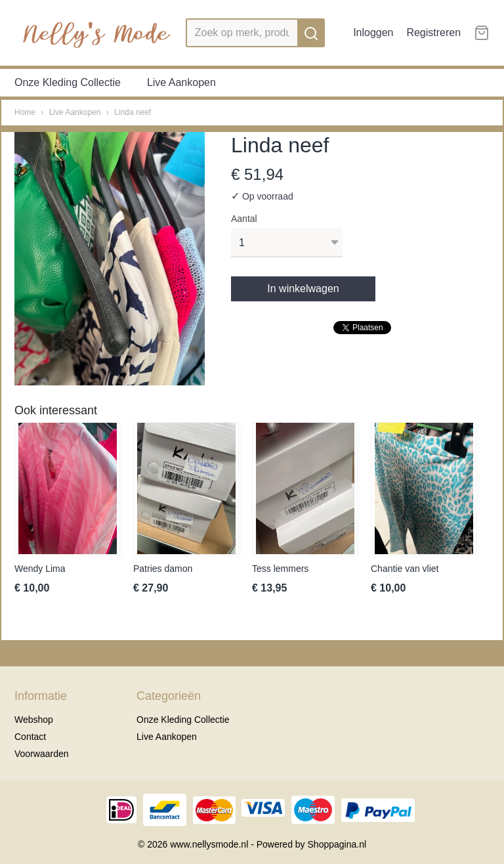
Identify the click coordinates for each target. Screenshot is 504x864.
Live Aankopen (181, 82)
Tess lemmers (280, 569)
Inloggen (373, 32)
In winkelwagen (303, 289)
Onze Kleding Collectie (68, 82)
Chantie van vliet (405, 569)
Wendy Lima (40, 569)
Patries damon (163, 569)
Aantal (244, 219)
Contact (30, 737)
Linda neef (133, 112)
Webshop (34, 720)
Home (25, 112)
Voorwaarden (42, 754)
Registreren (433, 32)
